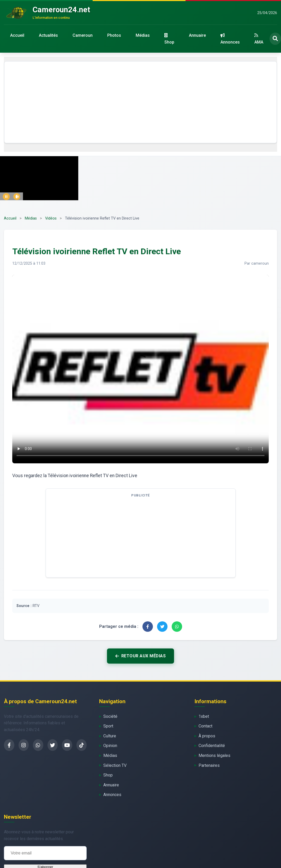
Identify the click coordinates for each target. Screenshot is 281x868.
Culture (110, 736)
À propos (207, 736)
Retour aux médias (140, 656)
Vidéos (51, 218)
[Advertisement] (141, 102)
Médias (143, 35)
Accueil (17, 35)
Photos (114, 35)
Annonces (230, 39)
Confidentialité (212, 746)
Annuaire (197, 35)
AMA (259, 39)
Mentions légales (214, 755)
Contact (205, 726)
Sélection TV (115, 765)
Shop (169, 39)
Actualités (48, 35)
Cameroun (83, 35)
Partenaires (209, 765)
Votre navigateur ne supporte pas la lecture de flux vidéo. (140, 368)
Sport (108, 726)
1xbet (204, 716)
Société (110, 716)
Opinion (110, 746)
